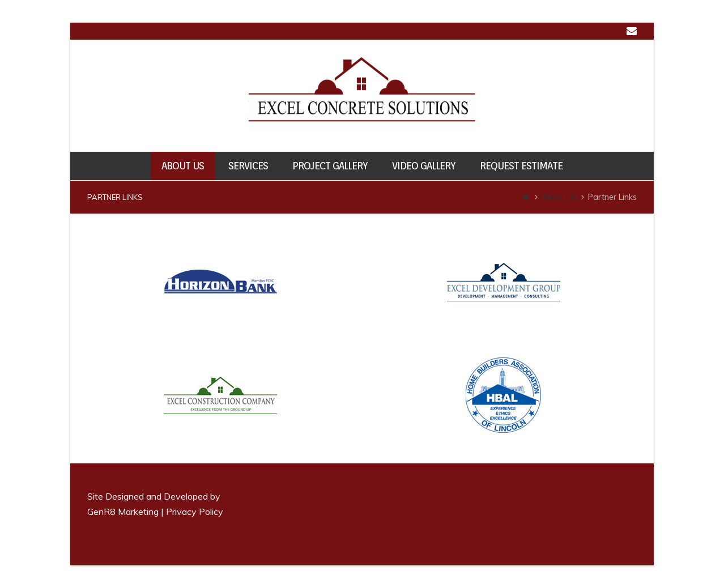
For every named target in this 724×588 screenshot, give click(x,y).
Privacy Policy (195, 512)
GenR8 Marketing (123, 512)
